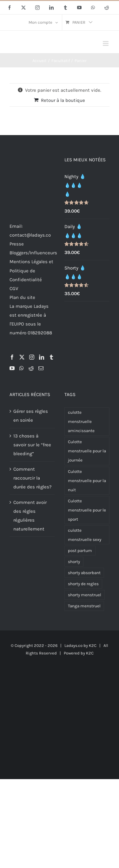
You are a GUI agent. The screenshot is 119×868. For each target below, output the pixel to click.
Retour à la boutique (63, 100)
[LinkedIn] (42, 357)
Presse (17, 244)
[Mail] (41, 368)
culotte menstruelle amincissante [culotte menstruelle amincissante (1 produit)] (81, 422)
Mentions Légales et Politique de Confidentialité (31, 270)
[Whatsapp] (22, 368)
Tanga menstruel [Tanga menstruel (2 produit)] (84, 606)
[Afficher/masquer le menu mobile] (106, 43)
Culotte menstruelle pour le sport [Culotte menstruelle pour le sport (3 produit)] (87, 510)
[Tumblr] (51, 357)
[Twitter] (22, 357)
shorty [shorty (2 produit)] (74, 562)
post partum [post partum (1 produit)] (80, 551)
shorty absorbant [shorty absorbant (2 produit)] (84, 573)
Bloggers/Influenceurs (33, 253)
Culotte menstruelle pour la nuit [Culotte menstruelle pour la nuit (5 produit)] (87, 481)
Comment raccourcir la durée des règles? (32, 478)
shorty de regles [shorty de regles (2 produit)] (83, 584)
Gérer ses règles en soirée (31, 416)
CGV (14, 288)
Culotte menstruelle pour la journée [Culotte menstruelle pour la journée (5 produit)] (87, 451)
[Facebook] (12, 357)
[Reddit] (31, 368)
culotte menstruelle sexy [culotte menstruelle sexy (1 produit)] (85, 535)
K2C (93, 645)
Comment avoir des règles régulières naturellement (30, 516)
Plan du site (22, 297)
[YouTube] (12, 368)
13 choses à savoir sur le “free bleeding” (32, 445)
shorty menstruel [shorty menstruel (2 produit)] (85, 595)
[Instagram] (32, 357)
